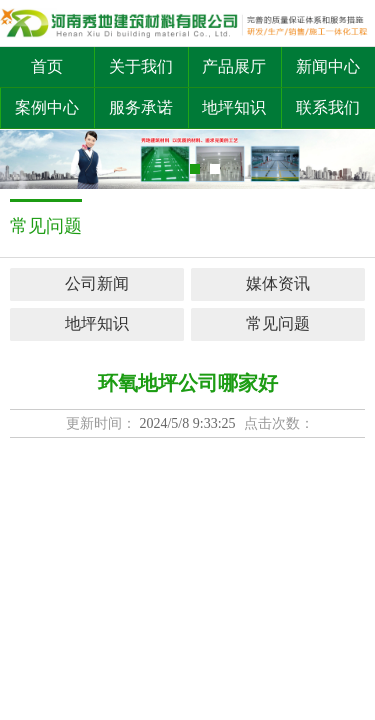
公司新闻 (97, 283)
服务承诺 (141, 107)
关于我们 (141, 66)
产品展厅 (234, 66)
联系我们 (328, 107)
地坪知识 (234, 107)
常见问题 (278, 323)
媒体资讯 (278, 283)
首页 (47, 66)
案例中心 (47, 107)
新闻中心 (328, 66)
